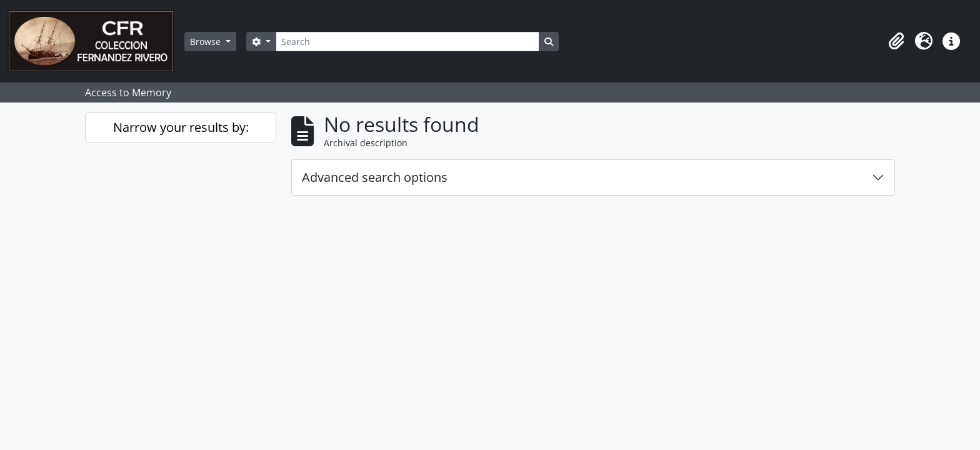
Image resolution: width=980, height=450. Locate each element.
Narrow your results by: (181, 127)
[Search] (407, 42)
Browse (207, 42)
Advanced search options (375, 177)
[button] (896, 41)
